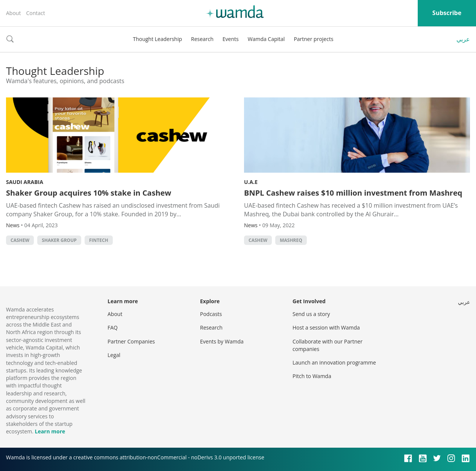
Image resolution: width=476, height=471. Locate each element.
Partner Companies (131, 341)
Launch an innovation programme (334, 362)
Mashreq (291, 240)
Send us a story (311, 314)
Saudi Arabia (25, 182)
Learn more (50, 431)
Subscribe (447, 13)
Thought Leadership (157, 39)
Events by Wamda (222, 341)
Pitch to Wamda (312, 376)
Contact (35, 13)
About (13, 13)
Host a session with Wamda (326, 327)
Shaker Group (59, 240)
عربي (463, 39)
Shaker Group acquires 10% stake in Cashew (89, 193)
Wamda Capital (266, 39)
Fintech (99, 240)
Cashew (20, 240)
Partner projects (313, 39)
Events (231, 39)
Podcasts (211, 314)
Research (202, 39)
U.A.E (251, 182)
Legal (114, 355)
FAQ (113, 327)
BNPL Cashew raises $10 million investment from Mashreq (353, 193)
